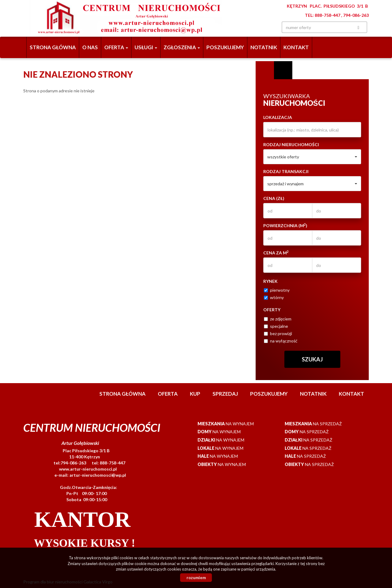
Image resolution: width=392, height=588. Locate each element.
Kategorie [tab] (283, 70)
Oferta (168, 394)
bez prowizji (278, 333)
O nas (90, 47)
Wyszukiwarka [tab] (265, 70)
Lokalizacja (278, 117)
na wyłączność (281, 341)
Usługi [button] (146, 47)
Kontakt (296, 47)
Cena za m (276, 253)
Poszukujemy (225, 47)
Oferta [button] (116, 47)
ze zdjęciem (278, 319)
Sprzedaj (225, 394)
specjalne (276, 326)
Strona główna (53, 47)
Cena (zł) (274, 198)
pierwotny (277, 290)
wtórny (274, 297)
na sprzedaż (313, 424)
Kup (195, 394)
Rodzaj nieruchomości (291, 144)
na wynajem (226, 424)
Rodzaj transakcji (286, 171)
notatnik (264, 47)
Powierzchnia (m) (285, 225)
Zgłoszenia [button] (182, 47)
